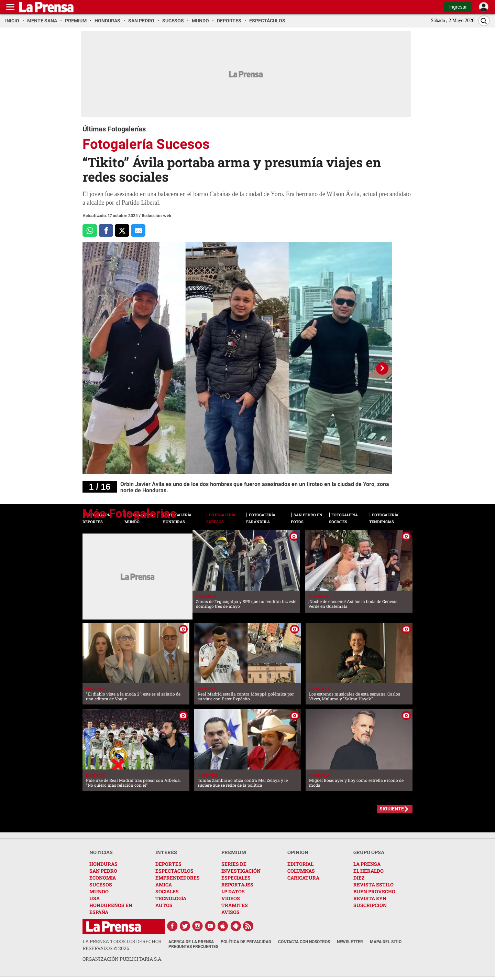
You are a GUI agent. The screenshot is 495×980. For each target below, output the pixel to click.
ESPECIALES (236, 878)
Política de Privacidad (246, 942)
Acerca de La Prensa (191, 942)
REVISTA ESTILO (373, 885)
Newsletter (350, 942)
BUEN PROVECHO (374, 891)
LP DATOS (233, 891)
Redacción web (156, 215)
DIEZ (359, 878)
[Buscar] (484, 21)
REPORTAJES (237, 885)
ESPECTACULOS (174, 871)
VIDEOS (231, 898)
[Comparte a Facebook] (106, 230)
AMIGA (164, 885)
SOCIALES (167, 891)
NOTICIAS (101, 852)
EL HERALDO (368, 871)
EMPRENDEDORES (178, 878)
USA (95, 898)
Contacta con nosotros (304, 942)
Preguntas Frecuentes (193, 947)
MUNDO (99, 891)
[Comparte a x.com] (122, 230)
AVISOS (230, 912)
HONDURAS (103, 864)
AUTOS (164, 905)
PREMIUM (234, 852)
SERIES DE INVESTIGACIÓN (241, 867)
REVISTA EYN (370, 898)
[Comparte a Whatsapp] (90, 230)
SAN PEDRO (103, 871)
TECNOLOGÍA (171, 898)
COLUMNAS (301, 871)
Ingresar (458, 7)
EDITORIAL (300, 864)
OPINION (298, 852)
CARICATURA (303, 878)
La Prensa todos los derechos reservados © (122, 945)
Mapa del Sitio (386, 942)
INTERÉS (166, 852)
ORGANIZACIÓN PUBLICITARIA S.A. (122, 959)
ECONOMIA (103, 878)
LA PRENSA (367, 864)
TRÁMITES (235, 905)
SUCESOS (101, 885)
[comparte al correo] (138, 230)
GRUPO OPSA (369, 852)
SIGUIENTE (392, 809)
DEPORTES (168, 864)
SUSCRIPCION (370, 905)
